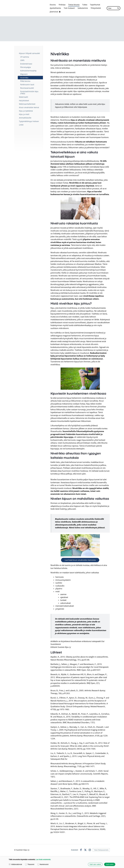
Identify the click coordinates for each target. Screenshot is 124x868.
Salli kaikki (110, 864)
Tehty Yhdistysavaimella (101, 850)
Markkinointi (43, 864)
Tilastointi (30, 864)
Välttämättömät (15, 864)
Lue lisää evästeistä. (43, 859)
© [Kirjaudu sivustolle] (15, 850)
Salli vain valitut (95, 864)
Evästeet (75, 850)
